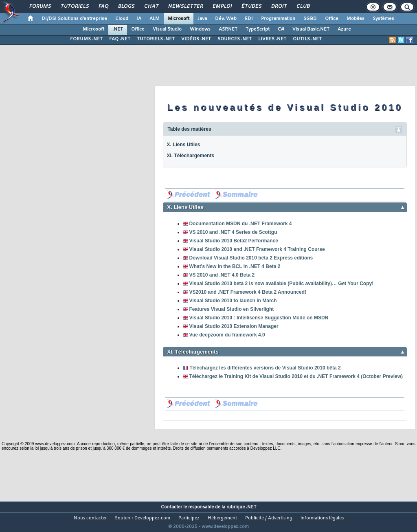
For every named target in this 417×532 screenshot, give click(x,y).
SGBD (310, 19)
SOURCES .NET (235, 39)
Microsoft (179, 19)
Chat (151, 7)
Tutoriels (74, 7)
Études (251, 7)
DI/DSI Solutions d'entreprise (74, 19)
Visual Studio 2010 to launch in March (233, 301)
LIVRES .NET (272, 39)
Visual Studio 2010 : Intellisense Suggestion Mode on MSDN (259, 318)
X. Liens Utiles (183, 145)
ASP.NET (228, 29)
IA (139, 19)
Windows (200, 29)
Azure (344, 29)
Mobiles (356, 19)
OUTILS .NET (307, 39)
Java (202, 19)
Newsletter (185, 7)
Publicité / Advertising (269, 518)
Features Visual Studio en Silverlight (231, 309)
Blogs (126, 7)
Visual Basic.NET (311, 29)
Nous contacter (90, 518)
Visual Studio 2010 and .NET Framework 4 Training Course (257, 249)
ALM (155, 19)
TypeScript (258, 29)
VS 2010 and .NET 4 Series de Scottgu (233, 232)
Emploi (222, 7)
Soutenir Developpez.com (143, 518)
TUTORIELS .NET (156, 39)
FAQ (103, 7)
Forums (40, 7)
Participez (189, 518)
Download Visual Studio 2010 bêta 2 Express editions (251, 258)
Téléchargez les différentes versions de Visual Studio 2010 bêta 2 (265, 368)
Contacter (171, 507)
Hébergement (222, 518)
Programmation (278, 19)
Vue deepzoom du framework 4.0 (227, 335)
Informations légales (322, 518)
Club (303, 7)
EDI (249, 19)
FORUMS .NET (86, 39)
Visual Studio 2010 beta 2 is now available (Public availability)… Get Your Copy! (281, 284)
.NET (118, 29)
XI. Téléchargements (190, 156)
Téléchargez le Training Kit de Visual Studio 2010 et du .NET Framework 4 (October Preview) (296, 376)
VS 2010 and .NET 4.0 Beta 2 (222, 275)
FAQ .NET (120, 39)
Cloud (122, 19)
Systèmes (383, 19)
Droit (279, 7)
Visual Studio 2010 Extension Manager (234, 326)
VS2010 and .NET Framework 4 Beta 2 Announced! (248, 292)
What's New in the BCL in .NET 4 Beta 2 (235, 266)
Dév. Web (226, 19)
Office (332, 19)
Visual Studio (167, 29)
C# (281, 29)
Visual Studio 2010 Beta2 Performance (234, 241)
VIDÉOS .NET (196, 39)
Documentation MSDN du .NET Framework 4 (240, 224)
